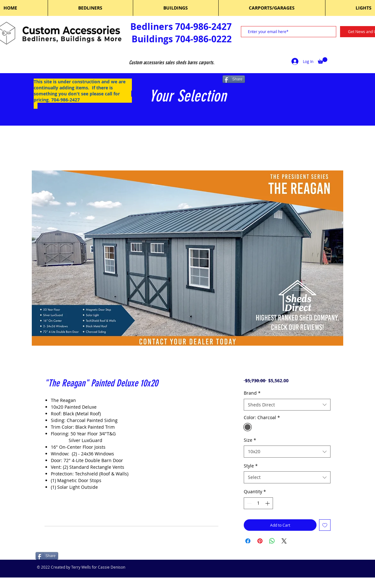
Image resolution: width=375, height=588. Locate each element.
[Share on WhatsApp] (272, 541)
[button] (323, 60)
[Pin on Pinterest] (260, 541)
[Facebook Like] (76, 557)
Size (250, 440)
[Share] (234, 79)
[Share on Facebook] (248, 541)
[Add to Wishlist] (325, 525)
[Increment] (268, 503)
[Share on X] (284, 541)
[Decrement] (249, 503)
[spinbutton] (258, 503)
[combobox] (287, 405)
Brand (252, 393)
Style (251, 466)
